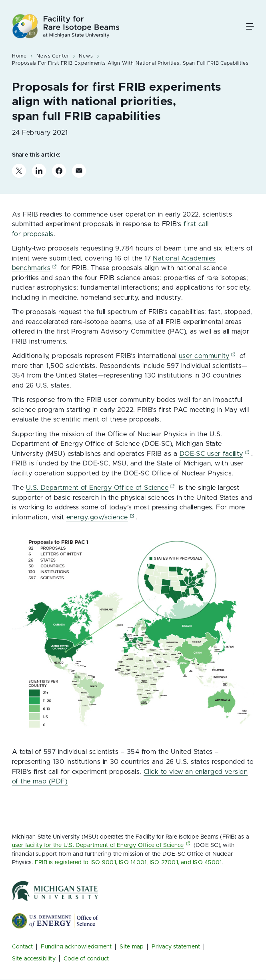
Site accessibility (34, 959)
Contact (23, 947)
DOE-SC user (215, 454)
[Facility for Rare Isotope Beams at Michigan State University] (66, 26)
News (86, 56)
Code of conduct (86, 959)
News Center (53, 56)
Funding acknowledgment (76, 947)
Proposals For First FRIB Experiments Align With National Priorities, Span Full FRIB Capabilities (130, 63)
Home (19, 56)
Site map (132, 947)
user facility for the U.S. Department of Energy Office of (102, 845)
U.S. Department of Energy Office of (101, 488)
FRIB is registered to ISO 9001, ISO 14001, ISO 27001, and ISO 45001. (129, 863)
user (208, 356)
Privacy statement (176, 947)
